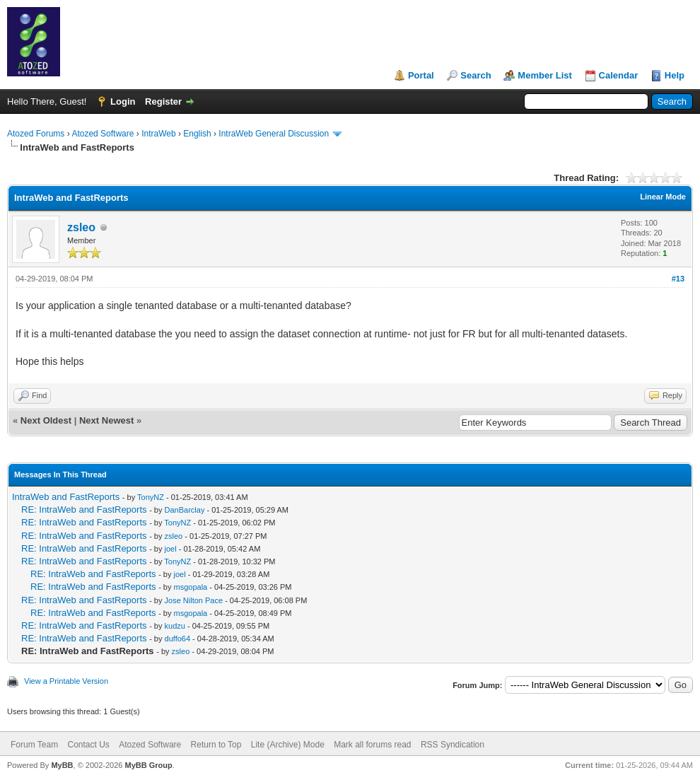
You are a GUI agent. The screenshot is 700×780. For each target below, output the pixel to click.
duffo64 (178, 639)
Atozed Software (103, 134)
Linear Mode (663, 197)
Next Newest (106, 420)
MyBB (62, 765)
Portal (421, 75)
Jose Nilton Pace (194, 600)
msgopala (191, 587)
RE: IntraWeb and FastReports (84, 510)
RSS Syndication (453, 745)
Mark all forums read (372, 745)
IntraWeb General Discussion (274, 134)
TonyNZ (151, 497)
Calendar (619, 75)
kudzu (175, 626)
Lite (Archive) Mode (288, 745)
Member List (545, 75)
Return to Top (216, 745)
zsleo (81, 227)
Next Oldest (46, 420)
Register (163, 101)
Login (123, 101)
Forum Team (34, 745)
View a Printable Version (66, 681)
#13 (678, 279)
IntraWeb (158, 134)
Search (476, 75)
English (197, 134)
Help (675, 75)
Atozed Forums (36, 134)
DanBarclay (185, 510)
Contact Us (88, 745)
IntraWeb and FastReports (66, 497)
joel (171, 549)
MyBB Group (148, 765)
